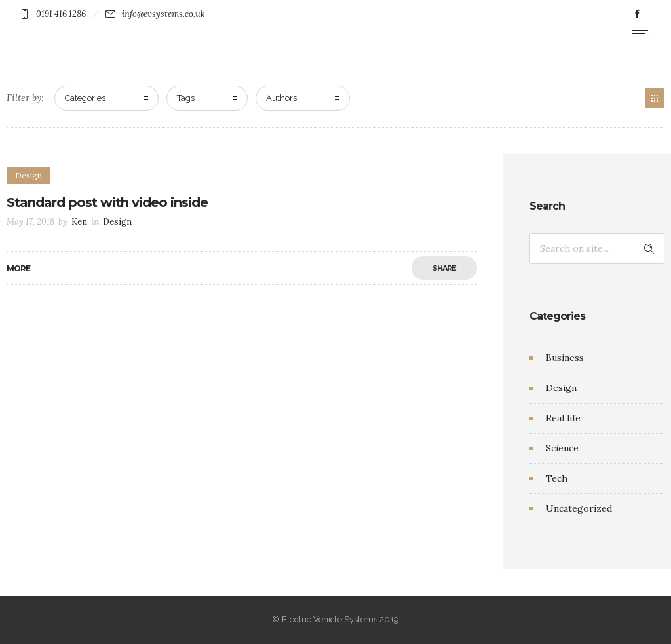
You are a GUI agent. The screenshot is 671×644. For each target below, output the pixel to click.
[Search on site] (597, 249)
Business (565, 358)
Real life (563, 418)
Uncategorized (579, 508)
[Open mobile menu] (645, 33)
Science (562, 448)
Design (561, 388)
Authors (281, 98)
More (18, 268)
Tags (186, 98)
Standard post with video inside (107, 202)
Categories (85, 98)
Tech (557, 478)
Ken (79, 222)
